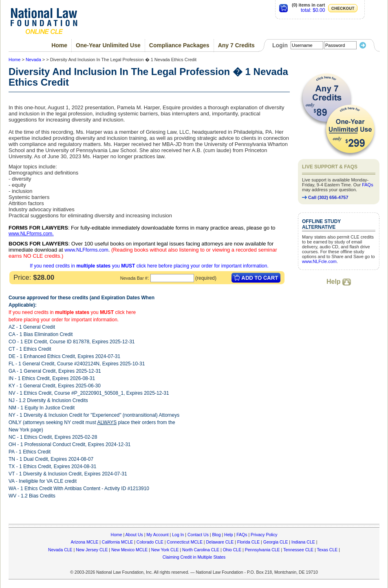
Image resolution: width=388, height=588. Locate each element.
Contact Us (198, 535)
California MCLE (117, 542)
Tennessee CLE (298, 550)
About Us (134, 535)
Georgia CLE (276, 542)
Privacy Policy (264, 535)
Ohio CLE (232, 550)
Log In (178, 535)
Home (59, 45)
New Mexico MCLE (129, 550)
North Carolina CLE (201, 550)
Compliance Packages (179, 45)
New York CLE (165, 550)
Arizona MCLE (85, 542)
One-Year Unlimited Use (108, 45)
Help (339, 282)
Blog (216, 535)
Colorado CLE (150, 542)
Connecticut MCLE (185, 542)
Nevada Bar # (134, 278)
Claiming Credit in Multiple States (194, 557)
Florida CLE (248, 542)
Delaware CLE (220, 542)
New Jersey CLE (92, 550)
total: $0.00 (313, 10)
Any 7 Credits (236, 45)
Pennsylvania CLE (262, 550)
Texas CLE (327, 550)
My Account (157, 535)
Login (280, 45)
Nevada (33, 60)
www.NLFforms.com (30, 234)
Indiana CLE (303, 542)
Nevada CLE (60, 550)
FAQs (368, 185)
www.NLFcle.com (319, 261)
